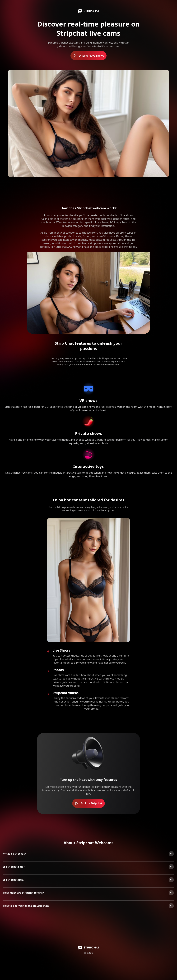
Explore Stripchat (88, 803)
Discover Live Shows (88, 56)
